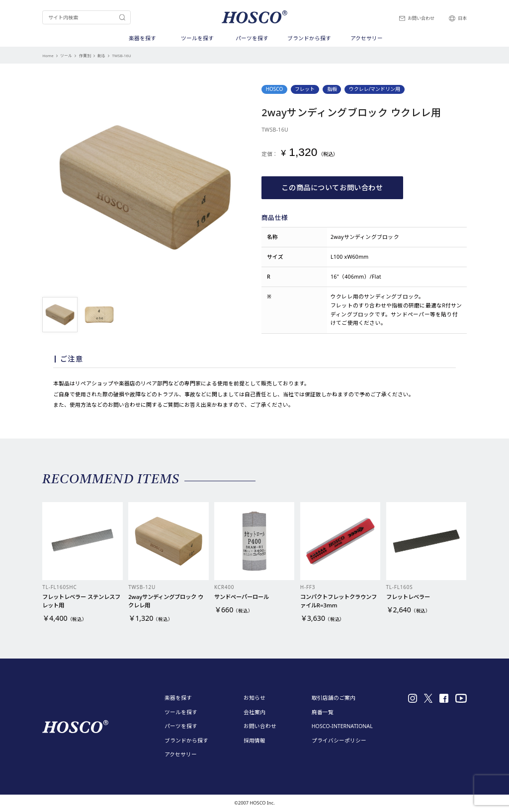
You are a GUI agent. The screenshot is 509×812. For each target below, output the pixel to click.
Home (48, 56)
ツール (66, 56)
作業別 (85, 56)
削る (101, 56)
